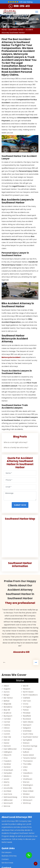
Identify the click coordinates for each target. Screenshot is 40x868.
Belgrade (7, 704)
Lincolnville (8, 788)
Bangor (7, 695)
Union (25, 767)
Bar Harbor (8, 698)
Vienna (26, 776)
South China (28, 734)
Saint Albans (28, 722)
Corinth (7, 734)
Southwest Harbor (16, 30)
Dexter (7, 743)
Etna (6, 758)
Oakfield (26, 698)
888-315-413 (22, 6)
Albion (6, 686)
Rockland (27, 719)
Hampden (8, 773)
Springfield (27, 740)
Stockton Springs (30, 746)
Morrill (26, 686)
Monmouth (8, 803)
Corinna (7, 731)
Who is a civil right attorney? (16, 442)
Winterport (28, 800)
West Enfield (28, 791)
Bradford (7, 713)
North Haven (28, 692)
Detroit (7, 740)
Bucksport (8, 716)
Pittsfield (27, 713)
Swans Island (28, 755)
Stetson (26, 743)
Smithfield (27, 731)
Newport (27, 689)
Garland (7, 767)
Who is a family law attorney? (16, 448)
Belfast (7, 701)
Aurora (7, 692)
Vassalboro (28, 773)
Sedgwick (27, 728)
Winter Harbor (29, 797)
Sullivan (26, 752)
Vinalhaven (28, 779)
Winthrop (27, 803)
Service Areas (7, 863)
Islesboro (7, 776)
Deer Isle (7, 737)
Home (4, 30)
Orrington (27, 707)
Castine (7, 725)
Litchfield (7, 791)
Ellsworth (7, 755)
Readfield (27, 716)
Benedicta (8, 707)
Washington (28, 785)
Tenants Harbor (30, 758)
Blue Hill (7, 710)
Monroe (7, 806)
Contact (5, 859)
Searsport (27, 725)
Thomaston (28, 761)
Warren (26, 782)
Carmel (7, 722)
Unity (25, 770)
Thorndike (27, 764)
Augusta (7, 689)
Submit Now (20, 505)
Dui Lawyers (7, 852)
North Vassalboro (30, 695)
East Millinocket (10, 749)
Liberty (7, 782)
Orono (26, 704)
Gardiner (7, 764)
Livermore (8, 794)
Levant (6, 779)
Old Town (27, 701)
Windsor (26, 794)
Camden (7, 719)
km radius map (20, 538)
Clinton (7, 728)
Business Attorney (9, 856)
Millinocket (8, 800)
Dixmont (7, 746)
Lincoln (7, 785)
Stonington (28, 749)
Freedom (7, 761)
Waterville (27, 788)
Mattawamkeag (10, 797)
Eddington (8, 752)
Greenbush (8, 770)
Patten (26, 710)
